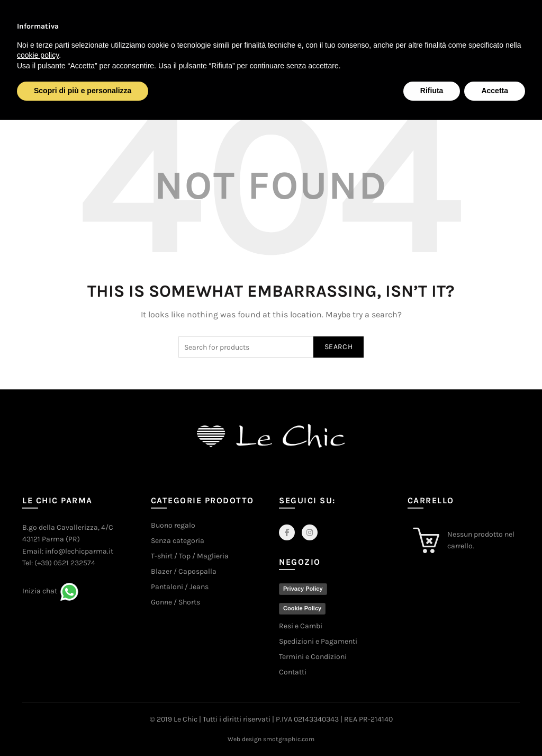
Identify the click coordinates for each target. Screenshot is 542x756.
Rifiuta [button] (432, 91)
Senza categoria (178, 541)
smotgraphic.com (289, 739)
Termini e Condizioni (313, 657)
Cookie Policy (302, 608)
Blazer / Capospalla (184, 571)
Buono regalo (173, 525)
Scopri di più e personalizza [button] (83, 91)
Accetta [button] (495, 91)
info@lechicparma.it (79, 551)
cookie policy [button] (38, 55)
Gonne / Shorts (175, 602)
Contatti (293, 672)
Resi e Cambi (301, 626)
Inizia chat (40, 591)
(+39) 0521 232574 (65, 563)
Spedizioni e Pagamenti (318, 641)
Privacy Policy (303, 589)
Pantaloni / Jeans (180, 587)
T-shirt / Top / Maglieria (190, 556)
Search (338, 347)
